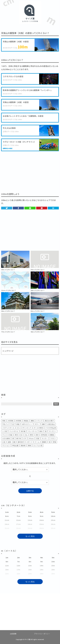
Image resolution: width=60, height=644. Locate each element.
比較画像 (13, 634)
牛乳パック (6, 424)
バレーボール (32, 431)
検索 (56, 404)
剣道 (11, 435)
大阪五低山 (51, 424)
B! (53, 208)
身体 (41, 431)
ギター (37, 424)
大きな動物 (6, 438)
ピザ (25, 438)
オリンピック (27, 428)
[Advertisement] (30, 170)
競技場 (23, 446)
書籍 (32, 421)
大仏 (26, 435)
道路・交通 (12, 442)
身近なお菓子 (49, 421)
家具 (16, 435)
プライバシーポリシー (42, 634)
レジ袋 (5, 431)
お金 (4, 442)
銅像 (29, 446)
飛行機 (23, 431)
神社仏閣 (15, 446)
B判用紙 (18, 421)
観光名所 (21, 442)
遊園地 (44, 442)
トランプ (39, 421)
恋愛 (38, 438)
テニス (5, 435)
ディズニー (53, 431)
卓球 (37, 435)
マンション (6, 446)
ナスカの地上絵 (51, 428)
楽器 (18, 424)
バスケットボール (8, 428)
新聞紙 (52, 435)
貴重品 (26, 421)
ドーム (37, 442)
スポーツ (29, 442)
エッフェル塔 (38, 446)
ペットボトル (14, 431)
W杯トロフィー (27, 424)
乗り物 (19, 438)
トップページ (8, 351)
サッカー (45, 438)
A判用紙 (11, 421)
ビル (18, 428)
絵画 (43, 424)
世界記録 (44, 435)
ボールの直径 (38, 428)
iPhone (31, 438)
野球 (31, 435)
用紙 (4, 421)
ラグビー (53, 438)
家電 (54, 442)
